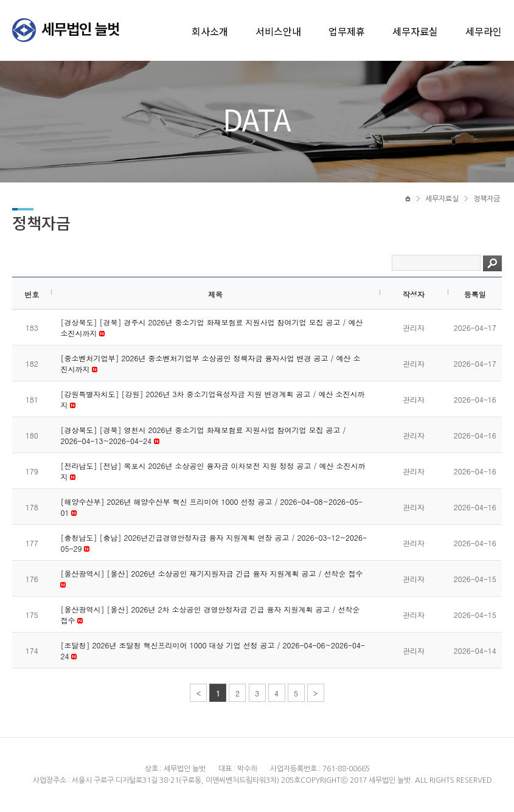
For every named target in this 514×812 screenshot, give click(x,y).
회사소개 (210, 31)
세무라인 (484, 31)
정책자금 (487, 199)
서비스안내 (278, 31)
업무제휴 (347, 31)
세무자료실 (415, 31)
